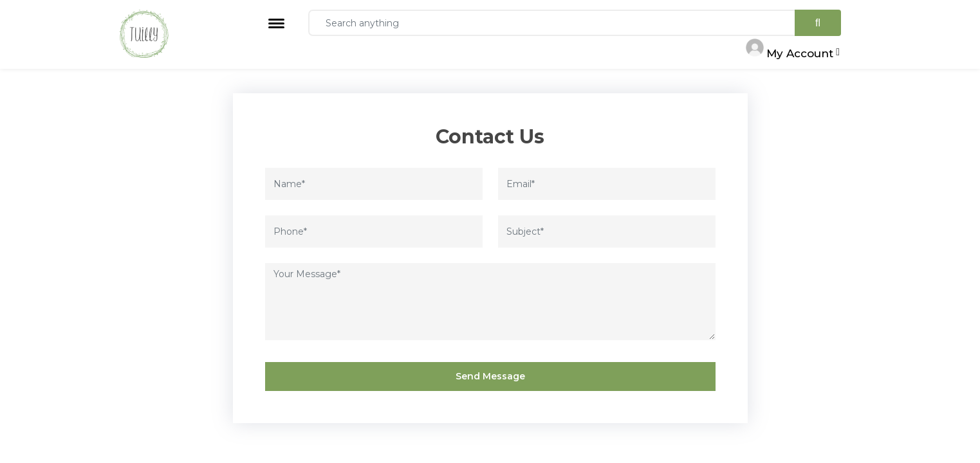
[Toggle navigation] (276, 23)
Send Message (490, 376)
